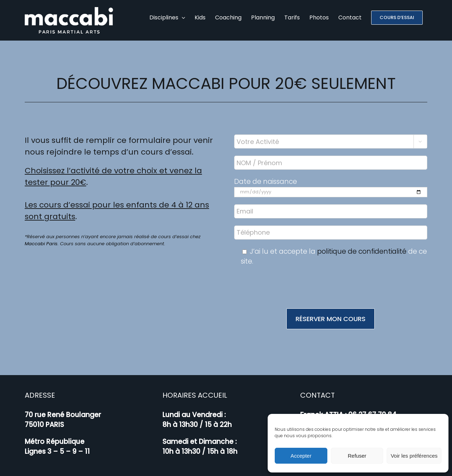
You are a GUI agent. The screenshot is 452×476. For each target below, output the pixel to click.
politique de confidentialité (362, 244)
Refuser (357, 456)
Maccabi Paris (41, 237)
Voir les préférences (414, 456)
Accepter (301, 456)
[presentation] (331, 281)
